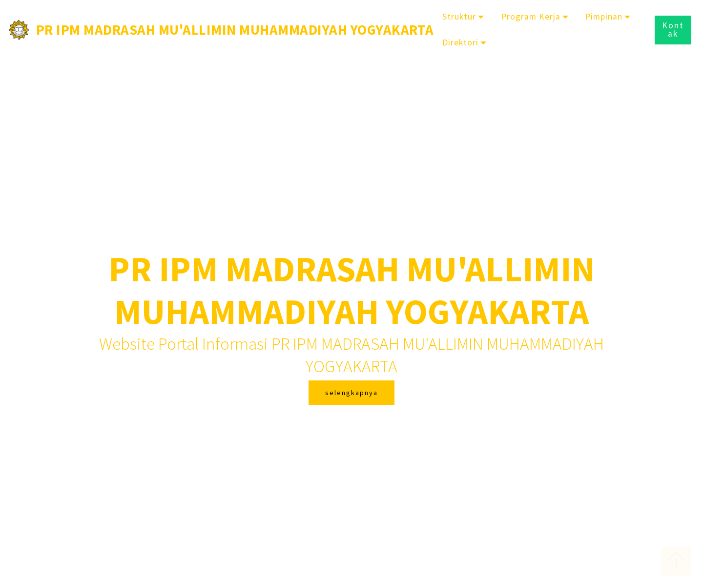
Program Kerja (531, 17)
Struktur (459, 17)
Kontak (673, 30)
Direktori (460, 42)
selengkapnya (351, 393)
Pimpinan (604, 17)
